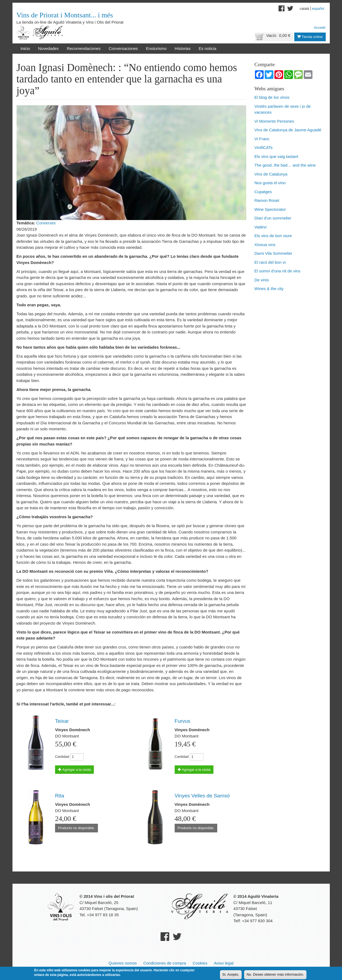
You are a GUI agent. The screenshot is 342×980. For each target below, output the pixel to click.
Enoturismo (156, 48)
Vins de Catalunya (271, 174)
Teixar (62, 721)
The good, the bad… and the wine (285, 165)
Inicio (25, 48)
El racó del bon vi (270, 262)
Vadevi (261, 227)
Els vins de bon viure (273, 236)
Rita (60, 796)
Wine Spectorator (270, 209)
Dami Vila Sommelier (273, 253)
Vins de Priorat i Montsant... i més (65, 15)
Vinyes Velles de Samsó (202, 796)
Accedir (320, 28)
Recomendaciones (84, 48)
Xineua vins (265, 245)
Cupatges (263, 192)
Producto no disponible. (76, 828)
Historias (183, 48)
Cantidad (62, 757)
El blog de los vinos (272, 97)
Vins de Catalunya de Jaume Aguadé (288, 130)
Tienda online (310, 37)
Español (318, 9)
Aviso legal (224, 963)
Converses (46, 223)
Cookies (200, 963)
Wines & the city (269, 289)
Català (304, 9)
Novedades (49, 48)
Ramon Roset (267, 200)
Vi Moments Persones (274, 121)
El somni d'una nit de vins (277, 271)
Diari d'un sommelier (273, 218)
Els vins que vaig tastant (276, 156)
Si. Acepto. (231, 975)
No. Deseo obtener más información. (275, 975)
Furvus (183, 721)
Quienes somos (123, 963)
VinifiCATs (263, 147)
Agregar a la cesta (74, 770)
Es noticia (207, 48)
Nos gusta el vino (270, 183)
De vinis (262, 280)
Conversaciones (123, 48)
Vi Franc (262, 139)
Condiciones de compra (165, 963)
